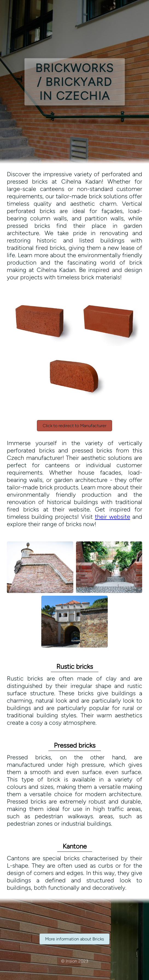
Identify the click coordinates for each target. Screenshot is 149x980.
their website (113, 517)
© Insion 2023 (75, 961)
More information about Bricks (74, 939)
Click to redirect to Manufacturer (74, 426)
